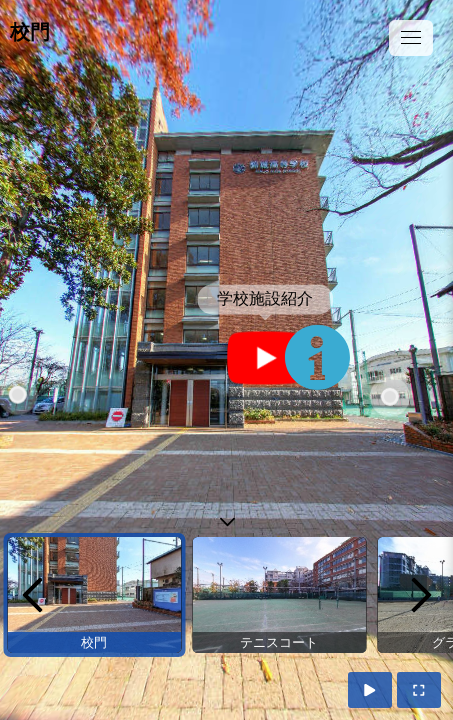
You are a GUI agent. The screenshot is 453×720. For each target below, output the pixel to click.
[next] (421, 595)
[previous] (32, 595)
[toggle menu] (411, 38)
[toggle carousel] (227, 517)
